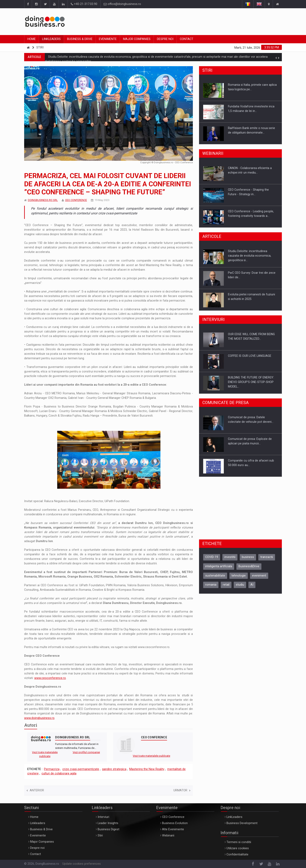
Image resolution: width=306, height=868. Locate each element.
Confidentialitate (237, 854)
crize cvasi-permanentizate (81, 769)
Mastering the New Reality (147, 769)
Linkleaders (51, 39)
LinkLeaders (234, 817)
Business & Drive (80, 39)
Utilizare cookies (238, 848)
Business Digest (109, 829)
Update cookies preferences (82, 864)
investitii (230, 557)
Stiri (40, 48)
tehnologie (239, 576)
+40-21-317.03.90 (84, 4)
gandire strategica (114, 769)
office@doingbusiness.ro (122, 4)
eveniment (259, 576)
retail (226, 585)
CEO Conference (173, 817)
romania (211, 585)
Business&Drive (249, 566)
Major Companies (137, 39)
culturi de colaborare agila (59, 773)
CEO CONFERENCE (76, 200)
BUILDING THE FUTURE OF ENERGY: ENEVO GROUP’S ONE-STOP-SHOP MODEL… (251, 382)
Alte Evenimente (173, 829)
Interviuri (103, 817)
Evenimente (108, 39)
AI (252, 585)
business (248, 557)
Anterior (35, 790)
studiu (240, 585)
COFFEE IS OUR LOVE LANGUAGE (250, 356)
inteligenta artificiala (219, 566)
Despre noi (165, 39)
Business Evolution (175, 823)
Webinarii (168, 836)
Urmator (182, 790)
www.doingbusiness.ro (39, 718)
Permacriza (52, 769)
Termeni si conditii (239, 842)
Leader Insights (108, 823)
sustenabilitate (215, 576)
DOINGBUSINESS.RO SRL (43, 200)
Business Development (242, 823)
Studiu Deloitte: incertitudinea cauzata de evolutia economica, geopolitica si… (250, 256)
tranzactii (267, 557)
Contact (187, 39)
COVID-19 (212, 557)
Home (32, 39)
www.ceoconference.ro (50, 678)
